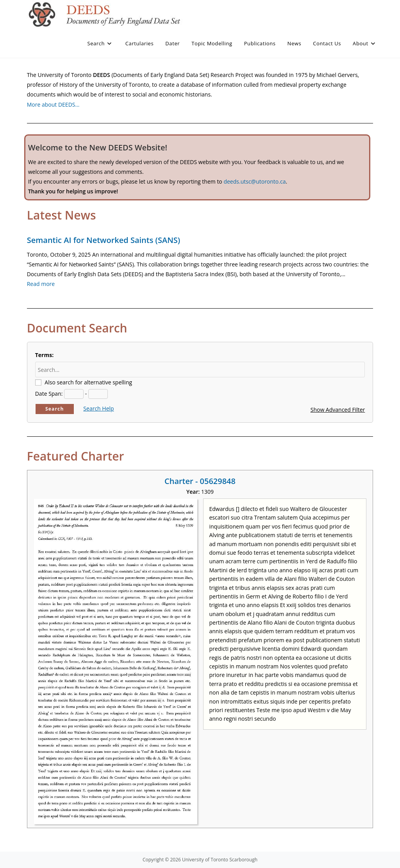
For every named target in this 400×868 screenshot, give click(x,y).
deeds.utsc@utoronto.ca (254, 181)
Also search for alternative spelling (88, 382)
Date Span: (49, 394)
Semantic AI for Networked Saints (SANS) (104, 240)
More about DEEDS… (53, 104)
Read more (41, 284)
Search (55, 409)
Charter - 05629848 (200, 481)
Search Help (98, 408)
